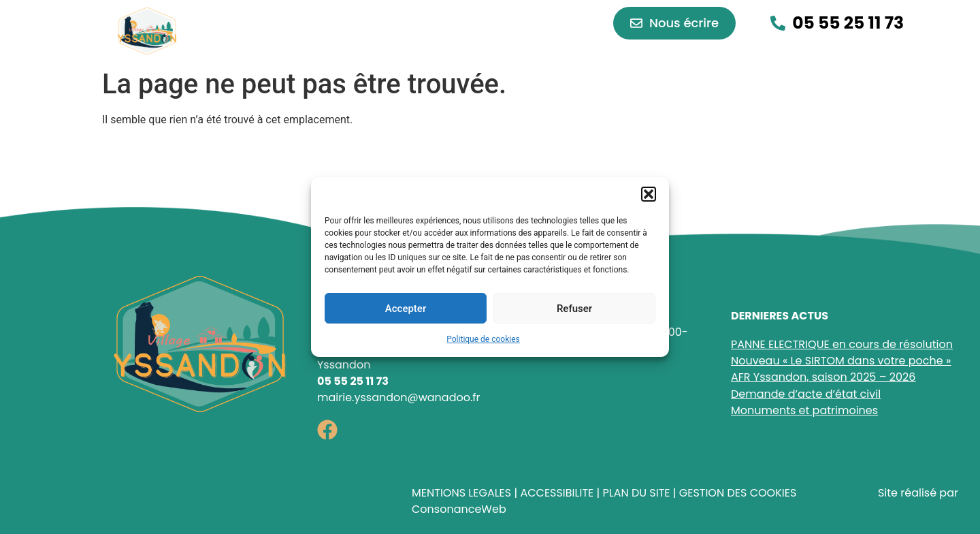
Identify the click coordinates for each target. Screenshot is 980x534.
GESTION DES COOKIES (738, 493)
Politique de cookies (483, 339)
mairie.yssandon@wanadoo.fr (399, 397)
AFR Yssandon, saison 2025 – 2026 (823, 377)
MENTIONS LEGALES (461, 493)
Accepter (406, 309)
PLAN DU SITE (636, 493)
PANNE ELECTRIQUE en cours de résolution (842, 344)
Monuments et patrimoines (804, 410)
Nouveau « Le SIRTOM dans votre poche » (841, 361)
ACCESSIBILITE (557, 493)
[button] (649, 194)
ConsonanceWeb (459, 509)
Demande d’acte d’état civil (806, 394)
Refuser (574, 309)
